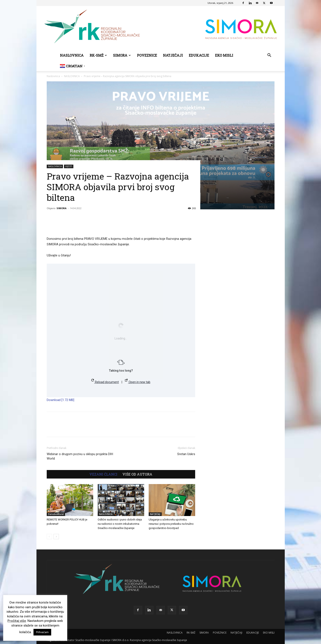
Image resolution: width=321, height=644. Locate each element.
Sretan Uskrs (186, 454)
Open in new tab (138, 381)
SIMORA (122, 55)
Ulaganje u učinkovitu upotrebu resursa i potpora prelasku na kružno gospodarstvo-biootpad (171, 524)
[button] (269, 56)
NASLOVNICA (72, 55)
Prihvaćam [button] (42, 632)
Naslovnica (53, 76)
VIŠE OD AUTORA (137, 474)
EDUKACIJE (199, 55)
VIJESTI (69, 166)
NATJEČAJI (173, 55)
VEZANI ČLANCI (103, 474)
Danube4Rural (56, 514)
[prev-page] (49, 537)
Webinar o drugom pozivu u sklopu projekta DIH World (80, 456)
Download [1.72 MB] (60, 400)
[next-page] (56, 537)
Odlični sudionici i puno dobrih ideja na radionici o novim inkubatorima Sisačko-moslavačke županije (120, 524)
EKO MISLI (224, 55)
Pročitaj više (17, 621)
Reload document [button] (105, 381)
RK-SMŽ (98, 55)
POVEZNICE (147, 55)
